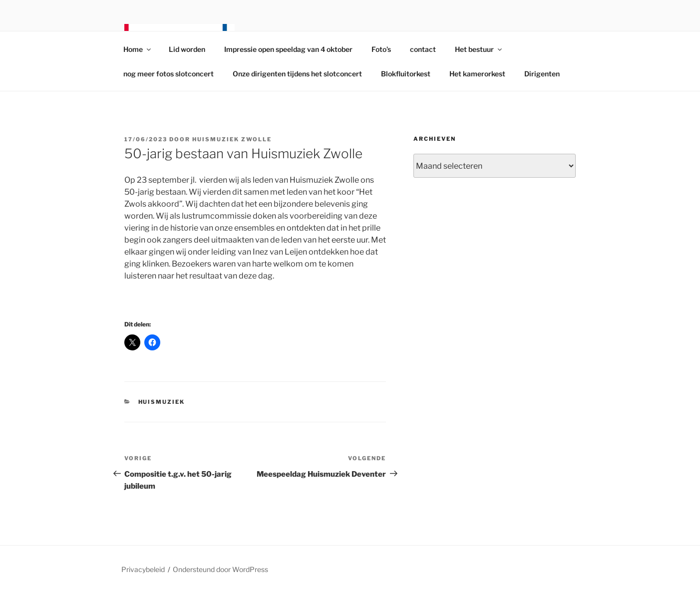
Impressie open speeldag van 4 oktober (288, 49)
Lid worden (187, 49)
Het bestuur (479, 49)
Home (138, 49)
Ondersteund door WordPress (220, 569)
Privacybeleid (143, 569)
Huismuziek (162, 402)
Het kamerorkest (477, 74)
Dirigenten (542, 74)
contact (423, 49)
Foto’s (381, 49)
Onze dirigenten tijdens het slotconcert (297, 74)
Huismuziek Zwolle (232, 139)
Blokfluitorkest (406, 74)
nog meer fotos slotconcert (169, 74)
